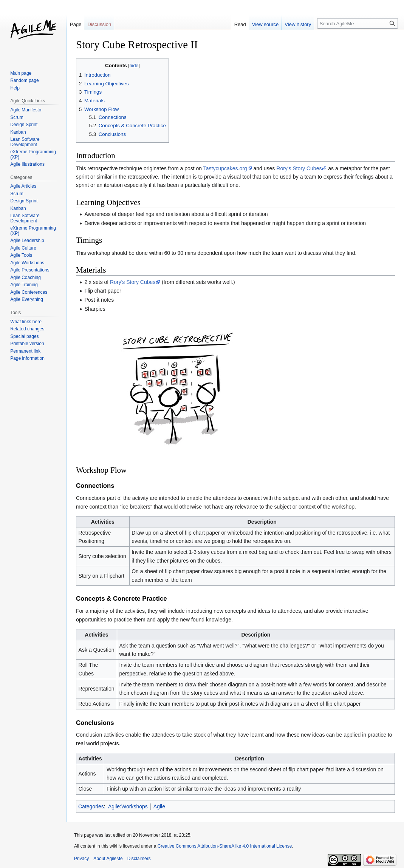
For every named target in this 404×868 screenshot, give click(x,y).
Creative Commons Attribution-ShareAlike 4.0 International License (225, 846)
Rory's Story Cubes (299, 168)
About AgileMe (108, 859)
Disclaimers (139, 859)
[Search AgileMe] (358, 23)
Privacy (81, 859)
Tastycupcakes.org (225, 168)
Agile (159, 806)
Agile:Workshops (128, 806)
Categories (91, 806)
